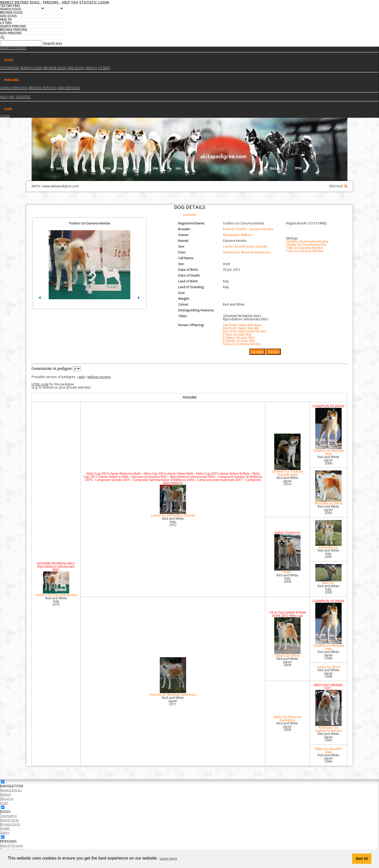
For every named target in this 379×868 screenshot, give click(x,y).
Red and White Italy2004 (287, 578)
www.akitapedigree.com (61, 186)
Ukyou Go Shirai (287, 637)
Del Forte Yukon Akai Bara (242, 325)
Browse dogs (55, 68)
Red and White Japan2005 (328, 737)
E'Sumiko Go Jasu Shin (239, 341)
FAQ (12, 97)
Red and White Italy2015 (56, 601)
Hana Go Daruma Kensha (242, 344)
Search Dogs (9, 820)
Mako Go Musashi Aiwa (328, 750)
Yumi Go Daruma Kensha (305, 251)
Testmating (10, 68)
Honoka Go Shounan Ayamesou (247, 252)
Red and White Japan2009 (287, 662)
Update (257, 352)
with (81, 377)
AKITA (36, 186)
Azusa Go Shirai (328, 667)
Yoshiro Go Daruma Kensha (56, 584)
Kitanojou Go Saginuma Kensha (328, 711)
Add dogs (76, 68)
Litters (104, 68)
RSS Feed (338, 186)
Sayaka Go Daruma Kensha (306, 245)
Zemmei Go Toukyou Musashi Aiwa (287, 455)
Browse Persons (43, 88)
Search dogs (31, 68)
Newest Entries (13, 48)
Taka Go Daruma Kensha (305, 248)
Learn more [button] (168, 858)
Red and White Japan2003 (328, 510)
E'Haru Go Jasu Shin (237, 334)
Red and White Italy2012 (173, 522)
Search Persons (14, 88)
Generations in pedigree (52, 368)
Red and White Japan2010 (287, 481)
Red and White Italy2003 (328, 589)
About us (7, 799)
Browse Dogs (10, 824)
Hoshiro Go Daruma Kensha (307, 241)
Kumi (287, 554)
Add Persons (69, 88)
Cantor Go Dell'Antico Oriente (245, 246)
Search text (53, 43)
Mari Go (328, 575)
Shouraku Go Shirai (328, 488)
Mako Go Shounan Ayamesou (288, 719)
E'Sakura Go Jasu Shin (239, 338)
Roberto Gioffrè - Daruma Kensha (248, 229)
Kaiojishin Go (328, 535)
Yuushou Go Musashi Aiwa (328, 432)
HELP (4, 97)
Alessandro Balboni (238, 235)
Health (91, 68)
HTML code (40, 384)
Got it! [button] (362, 858)
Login (5, 116)
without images (99, 377)
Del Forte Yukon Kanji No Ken (245, 331)
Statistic (23, 97)
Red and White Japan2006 (328, 758)
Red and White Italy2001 (328, 554)
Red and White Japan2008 (328, 460)
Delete (273, 352)
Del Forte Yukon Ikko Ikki (241, 328)
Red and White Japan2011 (173, 701)
